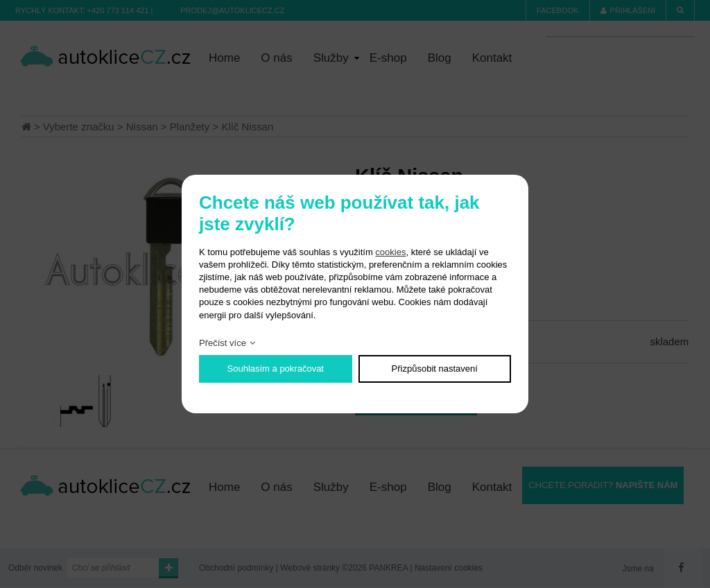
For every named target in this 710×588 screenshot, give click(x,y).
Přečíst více (223, 343)
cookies (390, 252)
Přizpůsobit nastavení (435, 369)
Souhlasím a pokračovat (276, 369)
